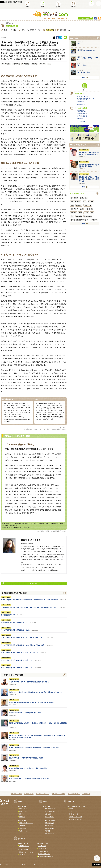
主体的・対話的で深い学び (79, 220)
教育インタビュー (25, 809)
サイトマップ (86, 794)
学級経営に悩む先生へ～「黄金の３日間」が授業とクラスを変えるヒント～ (89, 179)
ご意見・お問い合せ (44, 854)
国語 (72, 205)
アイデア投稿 (42, 848)
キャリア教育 (6, 64)
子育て (86, 213)
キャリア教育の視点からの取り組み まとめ (15, 630)
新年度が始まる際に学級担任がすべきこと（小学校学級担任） (89, 154)
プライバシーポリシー (43, 794)
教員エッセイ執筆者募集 (45, 857)
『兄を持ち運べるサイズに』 (86, 51)
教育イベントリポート (26, 823)
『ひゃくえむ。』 (82, 65)
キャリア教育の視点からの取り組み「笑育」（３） (17, 660)
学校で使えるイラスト (76, 817)
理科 (92, 213)
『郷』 (79, 44)
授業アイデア (73, 811)
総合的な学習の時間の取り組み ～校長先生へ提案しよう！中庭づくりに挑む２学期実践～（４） (38, 724)
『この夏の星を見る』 (84, 72)
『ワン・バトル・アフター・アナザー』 (87, 59)
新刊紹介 (22, 814)
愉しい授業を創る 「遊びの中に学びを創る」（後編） (26, 758)
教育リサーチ (23, 831)
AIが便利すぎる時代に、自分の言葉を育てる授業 (25, 713)
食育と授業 (23, 828)
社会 (80, 213)
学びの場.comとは (16, 794)
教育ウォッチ (23, 811)
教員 (72, 216)
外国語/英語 (88, 216)
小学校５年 (88, 205)
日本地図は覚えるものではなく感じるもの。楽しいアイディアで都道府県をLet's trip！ (29, 607)
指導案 (71, 809)
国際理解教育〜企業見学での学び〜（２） (15, 622)
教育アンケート (24, 846)
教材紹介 (22, 817)
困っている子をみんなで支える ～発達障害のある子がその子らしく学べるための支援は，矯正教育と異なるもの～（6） (37, 736)
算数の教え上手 (82, 111)
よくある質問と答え (74, 794)
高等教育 (43, 64)
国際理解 (79, 216)
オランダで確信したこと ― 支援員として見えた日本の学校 (28, 768)
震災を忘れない (65, 30)
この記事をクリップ (21, 583)
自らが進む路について (8, 615)
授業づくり (84, 198)
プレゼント (23, 855)
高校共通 (34, 64)
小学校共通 (16, 64)
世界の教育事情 (82, 116)
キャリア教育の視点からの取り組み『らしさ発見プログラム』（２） (23, 637)
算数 (85, 202)
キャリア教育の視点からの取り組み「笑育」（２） (17, 668)
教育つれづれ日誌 (10, 30)
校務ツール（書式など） (76, 819)
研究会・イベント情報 (26, 852)
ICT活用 (91, 202)
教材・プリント (74, 814)
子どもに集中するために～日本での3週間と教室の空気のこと (29, 682)
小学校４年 (94, 220)
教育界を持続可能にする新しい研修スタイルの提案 (89, 166)
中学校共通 (26, 64)
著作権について (29, 794)
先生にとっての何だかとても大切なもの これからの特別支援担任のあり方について (36, 692)
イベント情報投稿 (43, 851)
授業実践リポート (25, 826)
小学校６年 (74, 209)
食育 (82, 209)
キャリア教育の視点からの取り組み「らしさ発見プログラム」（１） (23, 645)
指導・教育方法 (76, 202)
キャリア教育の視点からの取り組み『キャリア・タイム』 (20, 653)
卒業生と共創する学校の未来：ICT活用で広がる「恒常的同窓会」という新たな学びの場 (29, 600)
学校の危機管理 (82, 113)
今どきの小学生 (82, 121)
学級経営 (79, 205)
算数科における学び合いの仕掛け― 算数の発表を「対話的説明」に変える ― (34, 747)
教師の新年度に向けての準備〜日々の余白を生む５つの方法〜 (29, 778)
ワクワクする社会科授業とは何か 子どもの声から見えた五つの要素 (31, 702)
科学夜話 (80, 119)
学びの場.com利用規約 (59, 794)
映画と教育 (50, 30)
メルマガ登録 (42, 846)
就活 (49, 64)
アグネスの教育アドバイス (31, 30)
